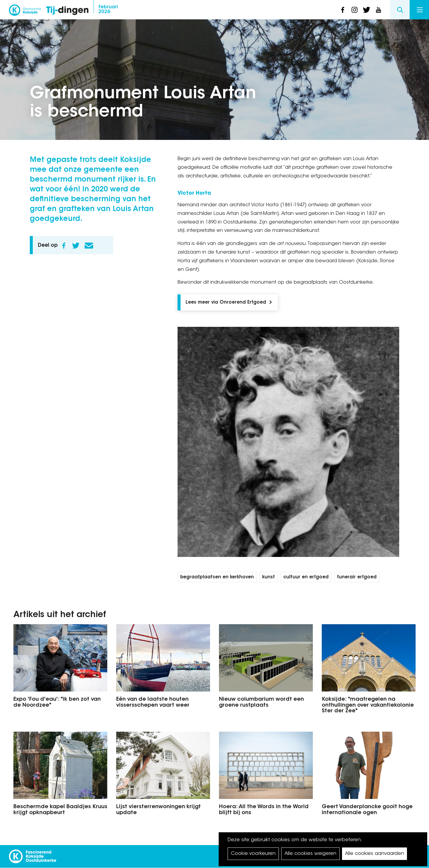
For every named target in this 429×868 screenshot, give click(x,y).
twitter (366, 10)
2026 (108, 10)
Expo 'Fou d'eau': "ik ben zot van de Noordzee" (57, 702)
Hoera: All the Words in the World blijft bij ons (264, 810)
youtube (378, 10)
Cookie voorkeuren (253, 854)
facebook (343, 10)
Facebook (64, 246)
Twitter (76, 246)
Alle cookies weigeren (310, 854)
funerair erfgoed (357, 577)
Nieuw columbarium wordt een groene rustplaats (261, 702)
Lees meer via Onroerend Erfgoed (226, 303)
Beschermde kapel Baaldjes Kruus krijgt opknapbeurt (60, 810)
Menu (420, 10)
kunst (269, 577)
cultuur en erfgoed (306, 577)
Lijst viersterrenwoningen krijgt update (158, 810)
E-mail (89, 246)
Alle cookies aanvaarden (374, 854)
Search (400, 10)
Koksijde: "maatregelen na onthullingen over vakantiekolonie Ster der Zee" (368, 705)
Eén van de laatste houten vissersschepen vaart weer (153, 702)
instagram (355, 10)
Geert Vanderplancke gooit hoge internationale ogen (367, 810)
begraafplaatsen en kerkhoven (217, 577)
